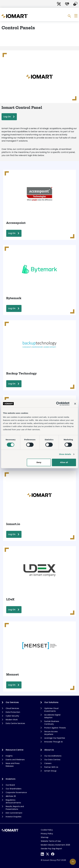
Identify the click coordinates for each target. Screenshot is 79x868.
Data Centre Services (15, 723)
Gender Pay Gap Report (51, 849)
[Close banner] (75, 404)
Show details (65, 454)
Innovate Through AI (53, 742)
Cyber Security (12, 716)
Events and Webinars (15, 760)
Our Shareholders (14, 789)
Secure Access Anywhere (51, 733)
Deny (39, 462)
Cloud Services (12, 708)
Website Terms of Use (51, 841)
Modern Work (12, 720)
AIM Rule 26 (11, 796)
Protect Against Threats (55, 728)
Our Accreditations (53, 756)
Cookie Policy (47, 830)
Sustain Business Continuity (52, 723)
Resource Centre (15, 750)
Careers (48, 763)
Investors (11, 779)
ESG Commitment (14, 813)
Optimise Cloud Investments (51, 710)
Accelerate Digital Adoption (52, 716)
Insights (9, 756)
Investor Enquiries (14, 817)
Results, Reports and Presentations (15, 808)
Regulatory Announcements (13, 801)
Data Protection (13, 712)
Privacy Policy (47, 834)
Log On (7, 117)
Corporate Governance (16, 792)
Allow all (64, 462)
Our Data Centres (52, 760)
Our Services (12, 702)
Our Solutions (51, 702)
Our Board (10, 785)
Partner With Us (51, 767)
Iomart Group (50, 771)
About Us (49, 750)
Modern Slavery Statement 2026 (55, 845)
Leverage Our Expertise (55, 738)
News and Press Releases (13, 765)
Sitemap (45, 837)
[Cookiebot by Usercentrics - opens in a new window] (58, 404)
